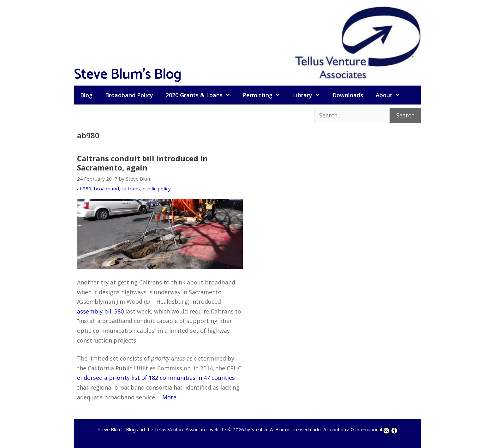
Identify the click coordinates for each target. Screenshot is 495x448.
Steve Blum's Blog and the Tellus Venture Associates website (162, 430)
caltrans (131, 188)
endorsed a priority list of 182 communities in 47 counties (156, 378)
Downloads (348, 95)
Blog (86, 95)
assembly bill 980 (100, 311)
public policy (157, 188)
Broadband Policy (129, 95)
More (169, 397)
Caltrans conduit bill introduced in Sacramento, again (142, 163)
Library (310, 95)
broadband (106, 188)
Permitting (265, 95)
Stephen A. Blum (269, 430)
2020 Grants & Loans (201, 95)
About (391, 95)
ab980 (84, 188)
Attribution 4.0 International (361, 430)
